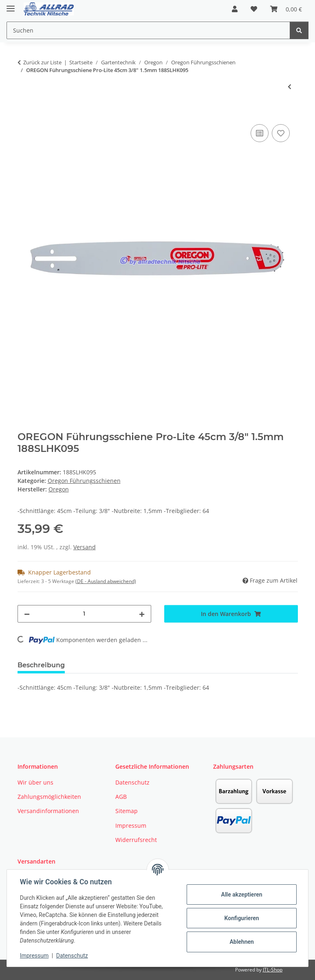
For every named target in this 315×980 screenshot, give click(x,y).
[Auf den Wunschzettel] (281, 133)
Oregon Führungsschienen (84, 481)
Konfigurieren (241, 918)
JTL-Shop (273, 970)
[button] (235, 9)
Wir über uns (35, 782)
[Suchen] (299, 30)
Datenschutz (72, 956)
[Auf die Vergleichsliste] (260, 133)
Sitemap (127, 811)
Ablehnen (241, 942)
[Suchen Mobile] (148, 30)
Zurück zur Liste (42, 62)
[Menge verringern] (27, 614)
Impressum (34, 956)
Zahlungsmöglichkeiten (49, 797)
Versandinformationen (48, 811)
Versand (85, 547)
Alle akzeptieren (241, 894)
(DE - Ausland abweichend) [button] (106, 581)
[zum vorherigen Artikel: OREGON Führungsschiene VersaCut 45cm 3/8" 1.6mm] (290, 87)
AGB (121, 797)
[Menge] (84, 614)
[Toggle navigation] (11, 5)
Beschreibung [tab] (41, 665)
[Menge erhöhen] (142, 614)
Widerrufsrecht (136, 840)
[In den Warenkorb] (24, 113)
